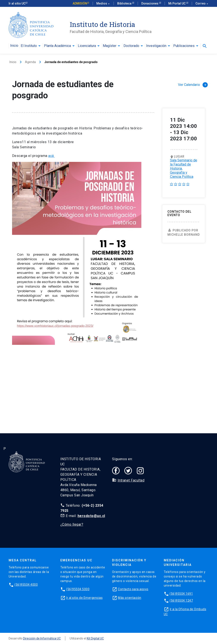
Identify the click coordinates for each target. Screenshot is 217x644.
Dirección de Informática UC (42, 638)
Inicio (14, 46)
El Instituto (29, 46)
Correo (202, 4)
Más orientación (130, 598)
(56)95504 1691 (181, 594)
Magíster (110, 46)
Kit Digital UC (95, 638)
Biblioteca (125, 3)
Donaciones (150, 3)
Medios (103, 4)
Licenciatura (87, 46)
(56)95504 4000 (26, 585)
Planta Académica (57, 46)
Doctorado (131, 46)
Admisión (80, 3)
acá (52, 156)
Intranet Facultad (131, 480)
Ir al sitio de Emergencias (84, 598)
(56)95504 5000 (78, 589)
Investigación (156, 46)
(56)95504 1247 (181, 601)
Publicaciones (184, 46)
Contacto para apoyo (133, 589)
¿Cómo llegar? (72, 524)
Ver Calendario (193, 85)
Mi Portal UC (177, 3)
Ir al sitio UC (17, 3)
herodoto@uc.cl (91, 516)
